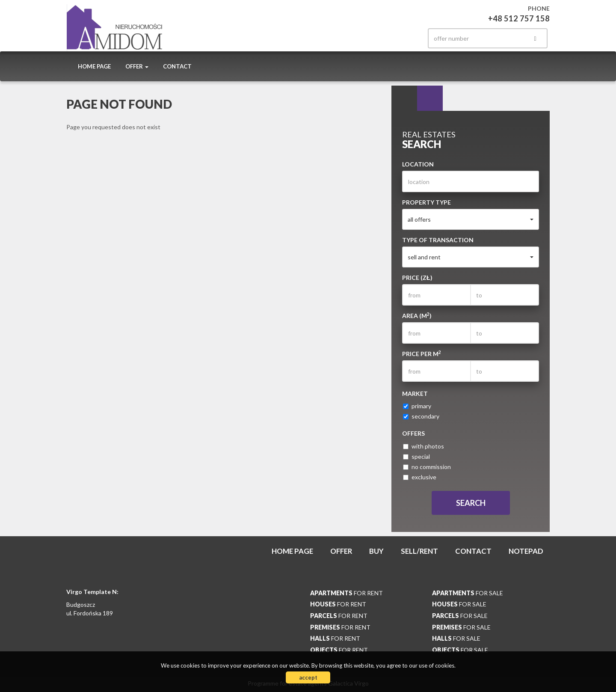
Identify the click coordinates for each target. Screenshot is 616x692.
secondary (421, 416)
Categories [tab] (430, 98)
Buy (376, 551)
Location (418, 164)
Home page (94, 66)
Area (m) (417, 315)
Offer (341, 551)
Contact (177, 66)
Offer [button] (137, 66)
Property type (426, 202)
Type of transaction (438, 240)
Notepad (526, 551)
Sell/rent (419, 551)
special (416, 456)
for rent (346, 593)
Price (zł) (417, 278)
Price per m (422, 353)
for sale (468, 593)
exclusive (420, 477)
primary (417, 406)
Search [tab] (404, 98)
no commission (427, 467)
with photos (423, 446)
